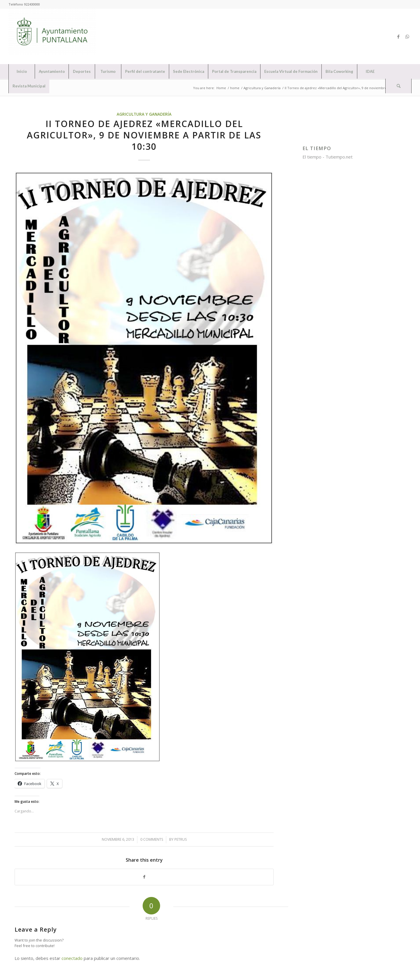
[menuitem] (22, 71)
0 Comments (152, 839)
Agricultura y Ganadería (144, 114)
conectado (72, 958)
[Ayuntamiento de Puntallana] (52, 36)
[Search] (398, 86)
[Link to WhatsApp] (407, 36)
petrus (181, 839)
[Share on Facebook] (144, 877)
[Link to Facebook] (398, 36)
